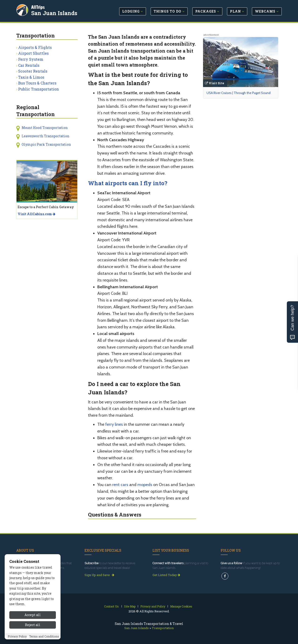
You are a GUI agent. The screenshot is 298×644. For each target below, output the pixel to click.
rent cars (120, 485)
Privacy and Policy (153, 606)
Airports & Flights (35, 47)
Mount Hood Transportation (45, 128)
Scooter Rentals (33, 71)
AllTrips (38, 7)
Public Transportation (39, 89)
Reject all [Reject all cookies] (33, 633)
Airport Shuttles (33, 53)
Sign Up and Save (99, 575)
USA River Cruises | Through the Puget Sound (239, 93)
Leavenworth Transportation (46, 136)
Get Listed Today (166, 575)
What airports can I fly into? (128, 183)
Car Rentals (29, 65)
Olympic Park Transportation (46, 144)
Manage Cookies (181, 606)
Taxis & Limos (31, 77)
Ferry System (31, 59)
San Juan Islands (55, 13)
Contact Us (111, 606)
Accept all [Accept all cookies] (33, 623)
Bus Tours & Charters (37, 83)
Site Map (130, 606)
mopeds (145, 485)
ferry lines (114, 424)
